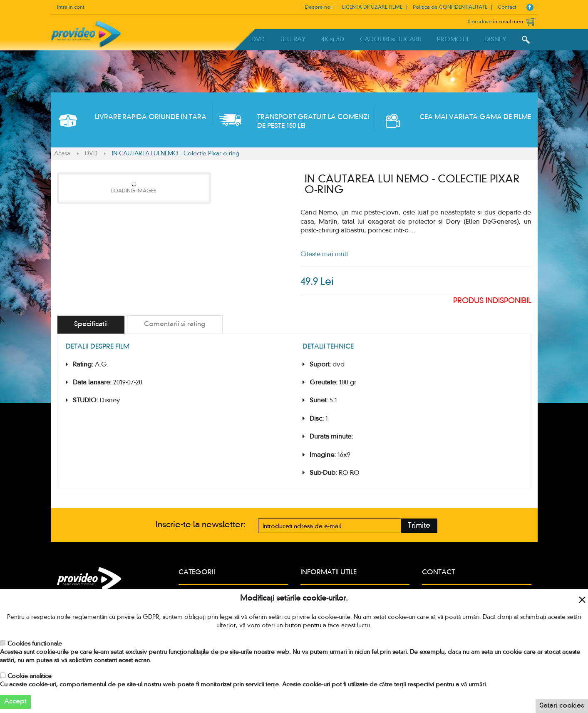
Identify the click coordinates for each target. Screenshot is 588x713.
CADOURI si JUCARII (391, 40)
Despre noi (318, 7)
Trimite (419, 526)
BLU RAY (293, 40)
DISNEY (495, 40)
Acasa (62, 154)
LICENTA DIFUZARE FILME (372, 7)
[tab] (91, 325)
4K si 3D (333, 40)
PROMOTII (453, 40)
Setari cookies (562, 706)
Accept (15, 702)
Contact (507, 7)
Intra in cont (71, 7)
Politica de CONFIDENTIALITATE (450, 7)
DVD (258, 40)
